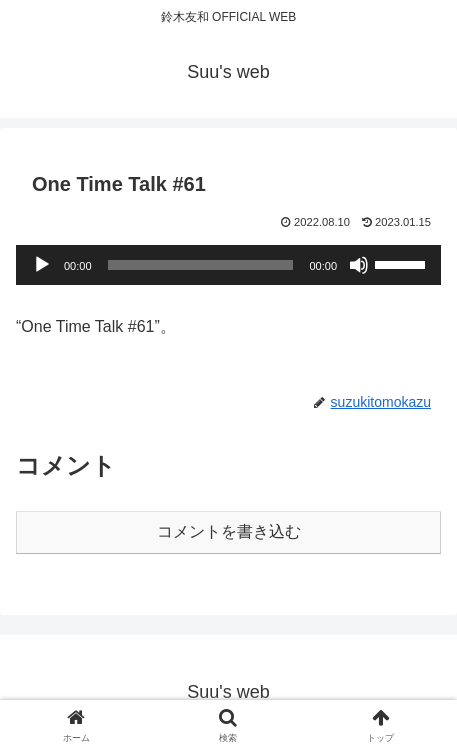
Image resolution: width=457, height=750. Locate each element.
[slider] (201, 265)
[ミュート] (359, 265)
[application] (228, 265)
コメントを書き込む (229, 531)
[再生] (42, 265)
